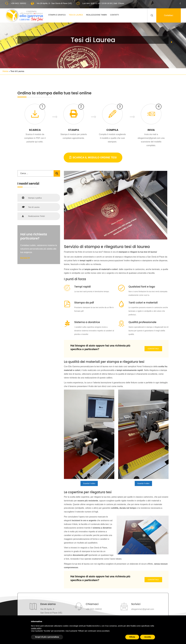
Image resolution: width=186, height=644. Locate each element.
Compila (112, 130)
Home (5, 71)
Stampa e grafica (32, 198)
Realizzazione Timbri (97, 15)
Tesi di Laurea (76, 15)
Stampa (74, 130)
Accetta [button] (148, 637)
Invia (151, 130)
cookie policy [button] (36, 628)
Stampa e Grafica (57, 15)
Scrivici (25, 258)
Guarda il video (89, 483)
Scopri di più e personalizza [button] (47, 637)
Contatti (115, 15)
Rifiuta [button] (132, 637)
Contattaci (169, 15)
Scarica (35, 130)
